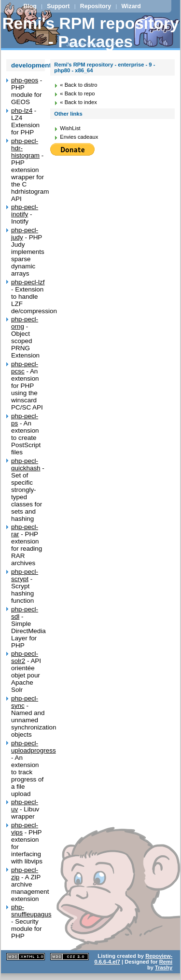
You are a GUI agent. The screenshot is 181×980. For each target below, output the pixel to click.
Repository (96, 6)
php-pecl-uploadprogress (34, 747)
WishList (70, 128)
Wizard (131, 6)
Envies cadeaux (79, 137)
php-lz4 (22, 111)
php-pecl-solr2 (25, 657)
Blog (30, 6)
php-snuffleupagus (31, 911)
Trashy (164, 967)
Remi (166, 962)
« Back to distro (78, 85)
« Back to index (78, 102)
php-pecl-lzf (28, 282)
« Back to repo (77, 93)
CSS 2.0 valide (70, 957)
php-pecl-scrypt (25, 575)
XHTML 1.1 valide (26, 957)
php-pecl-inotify (25, 211)
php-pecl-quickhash (26, 464)
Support (58, 6)
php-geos (25, 80)
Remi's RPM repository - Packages (90, 33)
